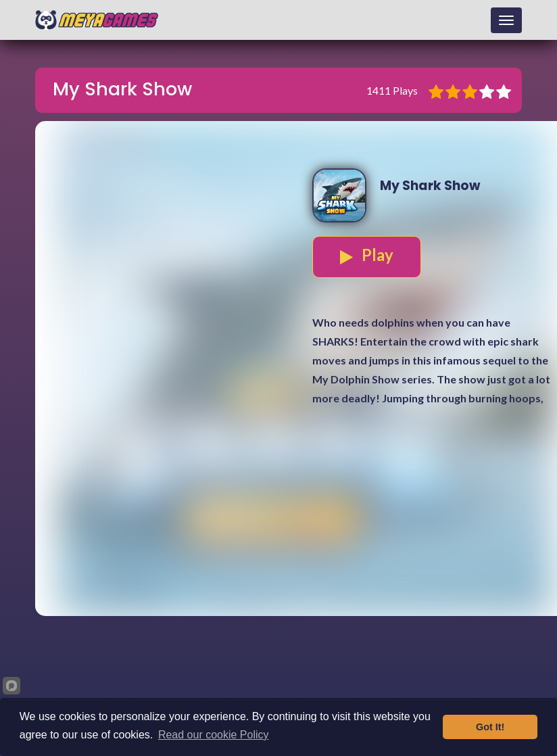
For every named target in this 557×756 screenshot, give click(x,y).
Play (367, 255)
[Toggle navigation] (506, 20)
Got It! (490, 727)
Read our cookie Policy (214, 735)
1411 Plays (392, 90)
